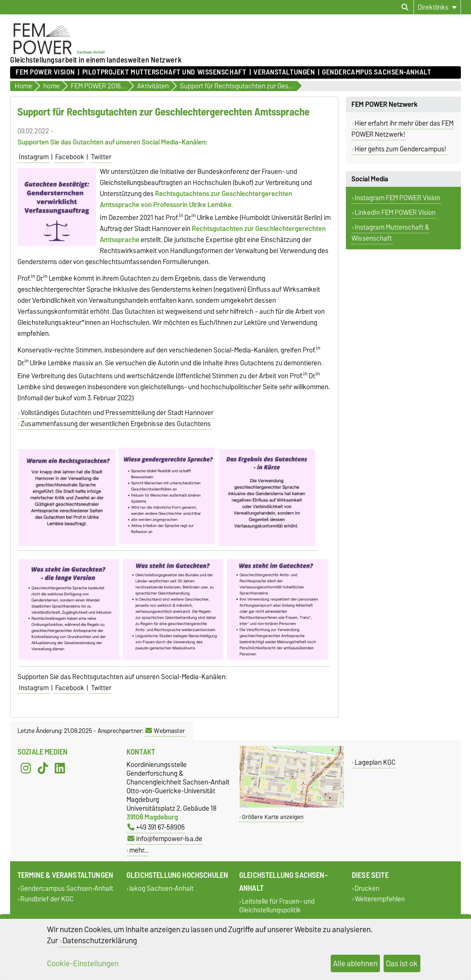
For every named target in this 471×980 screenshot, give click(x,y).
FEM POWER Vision (45, 72)
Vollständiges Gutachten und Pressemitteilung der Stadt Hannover (117, 413)
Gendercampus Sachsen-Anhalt (376, 72)
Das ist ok (402, 963)
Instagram (34, 157)
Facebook (70, 157)
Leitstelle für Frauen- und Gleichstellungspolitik (277, 906)
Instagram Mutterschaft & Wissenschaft (390, 233)
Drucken (367, 889)
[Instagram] (26, 768)
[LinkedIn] (60, 768)
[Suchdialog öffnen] (405, 7)
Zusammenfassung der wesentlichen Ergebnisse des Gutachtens (116, 424)
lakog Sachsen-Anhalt (161, 889)
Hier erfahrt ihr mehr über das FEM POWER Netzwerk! (402, 129)
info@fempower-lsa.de (165, 839)
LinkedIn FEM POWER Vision (395, 213)
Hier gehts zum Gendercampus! (400, 149)
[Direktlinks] (437, 7)
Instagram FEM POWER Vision (397, 198)
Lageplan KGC (375, 762)
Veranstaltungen (284, 72)
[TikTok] (43, 768)
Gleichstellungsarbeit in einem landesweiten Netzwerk (96, 60)
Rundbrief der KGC (47, 899)
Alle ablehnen (355, 963)
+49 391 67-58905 (156, 827)
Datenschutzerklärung (100, 940)
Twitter (101, 157)
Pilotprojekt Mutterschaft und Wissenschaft (164, 72)
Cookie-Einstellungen (83, 963)
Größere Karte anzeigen (273, 817)
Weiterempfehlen (380, 899)
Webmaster (165, 731)
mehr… (139, 850)
